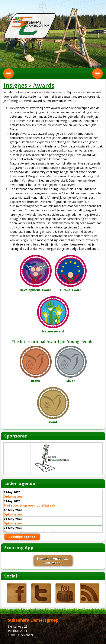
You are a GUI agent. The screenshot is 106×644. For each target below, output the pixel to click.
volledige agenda (22, 537)
